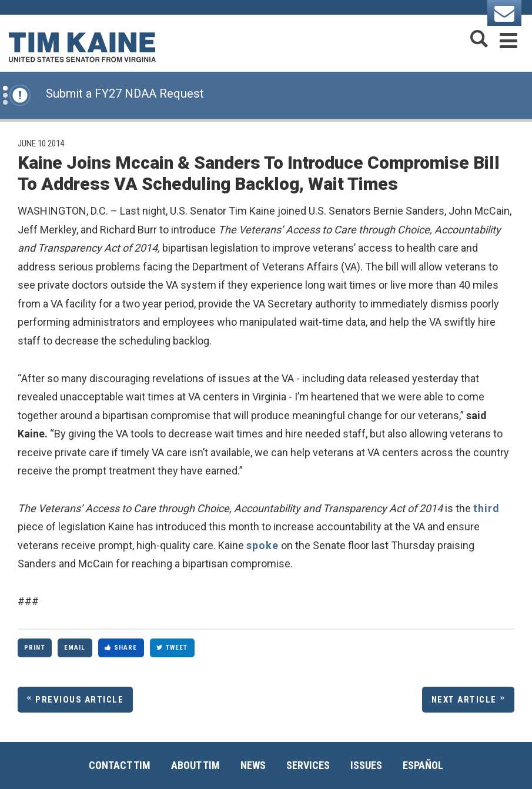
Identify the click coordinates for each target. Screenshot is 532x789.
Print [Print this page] (35, 648)
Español (423, 765)
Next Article (464, 700)
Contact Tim (120, 765)
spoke (262, 545)
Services (308, 765)
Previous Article (79, 700)
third (486, 508)
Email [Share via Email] (75, 648)
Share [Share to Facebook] (121, 648)
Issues (366, 765)
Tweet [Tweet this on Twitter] (172, 648)
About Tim (195, 765)
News (253, 765)
